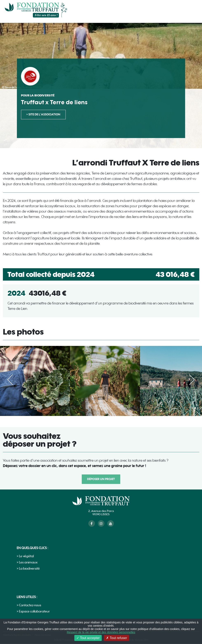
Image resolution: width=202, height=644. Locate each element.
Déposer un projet (101, 479)
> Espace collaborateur (33, 612)
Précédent (13, 380)
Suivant (189, 380)
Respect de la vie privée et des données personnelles (101, 632)
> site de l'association (43, 114)
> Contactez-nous (29, 605)
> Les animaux (27, 563)
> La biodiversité (28, 569)
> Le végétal (25, 556)
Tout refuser (117, 638)
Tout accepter (88, 638)
